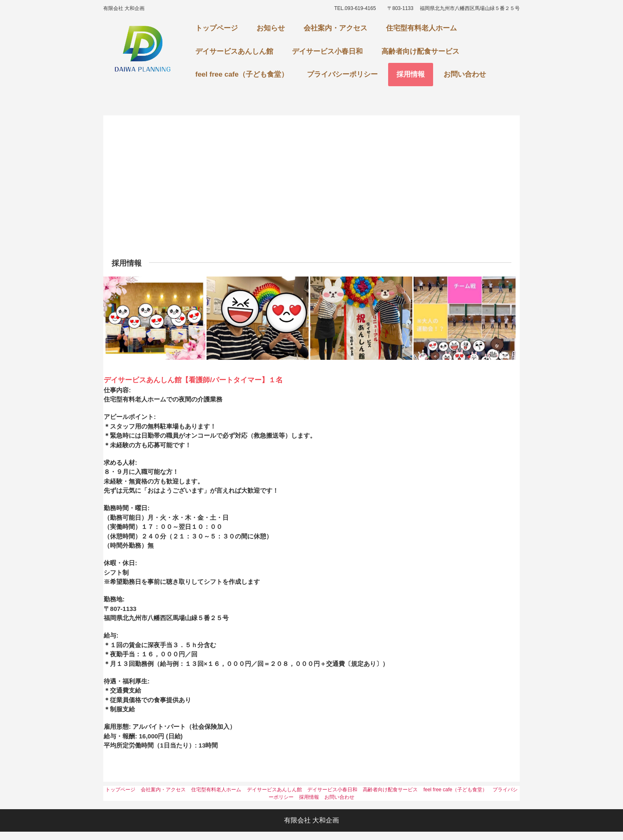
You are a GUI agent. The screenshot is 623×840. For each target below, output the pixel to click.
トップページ (217, 28)
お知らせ (271, 28)
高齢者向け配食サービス (420, 51)
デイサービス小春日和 (327, 51)
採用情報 (411, 74)
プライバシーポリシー (342, 74)
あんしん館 (143, 50)
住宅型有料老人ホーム (421, 28)
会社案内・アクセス (335, 28)
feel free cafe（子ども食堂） (242, 74)
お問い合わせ (465, 74)
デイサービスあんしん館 (234, 51)
